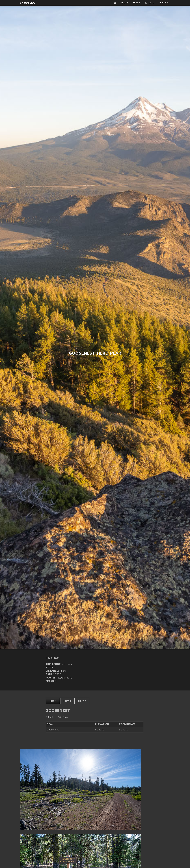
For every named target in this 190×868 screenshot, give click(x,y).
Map (137, 3)
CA (57, 668)
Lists (150, 3)
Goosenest (53, 730)
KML (70, 678)
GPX (64, 678)
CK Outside (28, 3)
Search (164, 3)
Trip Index (121, 3)
